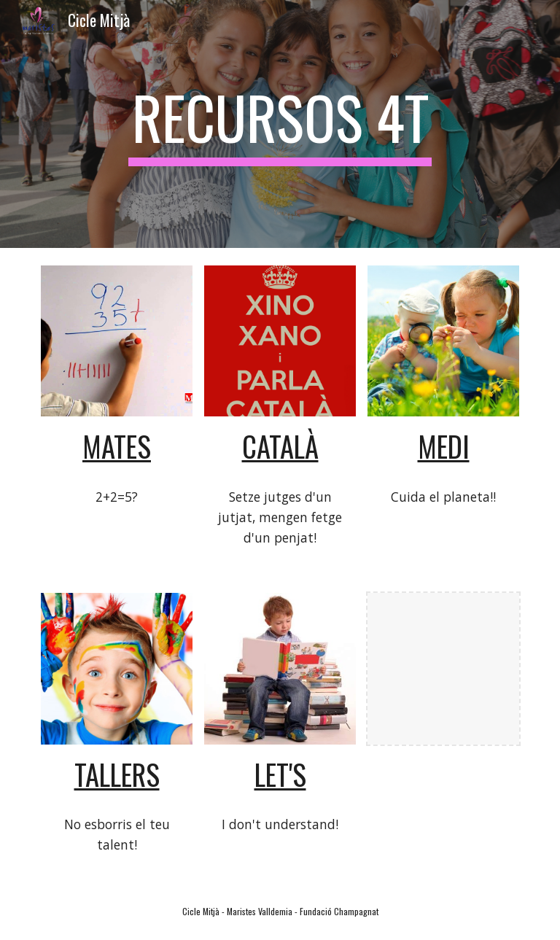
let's (280, 774)
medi (444, 446)
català (280, 446)
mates (117, 446)
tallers (117, 774)
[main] (280, 124)
